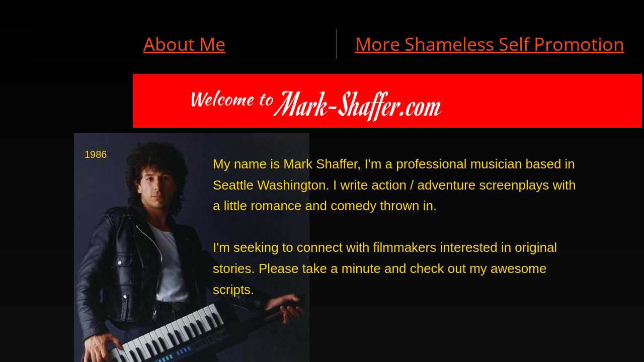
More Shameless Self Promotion (490, 44)
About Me (184, 44)
